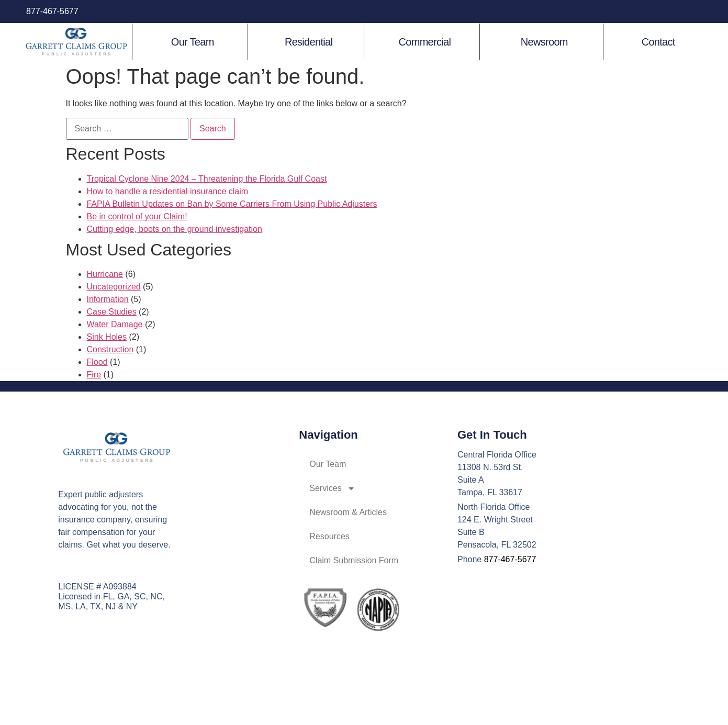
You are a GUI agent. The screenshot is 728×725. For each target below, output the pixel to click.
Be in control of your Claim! (137, 216)
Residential (309, 42)
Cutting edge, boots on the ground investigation (175, 229)
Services (332, 488)
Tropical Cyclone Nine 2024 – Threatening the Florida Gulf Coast (207, 179)
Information (108, 299)
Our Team (193, 42)
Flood (97, 362)
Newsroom (544, 42)
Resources (329, 536)
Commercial (425, 42)
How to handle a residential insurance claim (168, 191)
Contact (658, 42)
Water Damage (115, 324)
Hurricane (105, 274)
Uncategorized (114, 287)
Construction (110, 349)
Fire (94, 375)
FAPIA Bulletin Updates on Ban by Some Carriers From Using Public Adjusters (232, 204)
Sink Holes (107, 337)
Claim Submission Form (354, 560)
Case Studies (112, 312)
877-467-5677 (52, 11)
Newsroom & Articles (348, 512)
